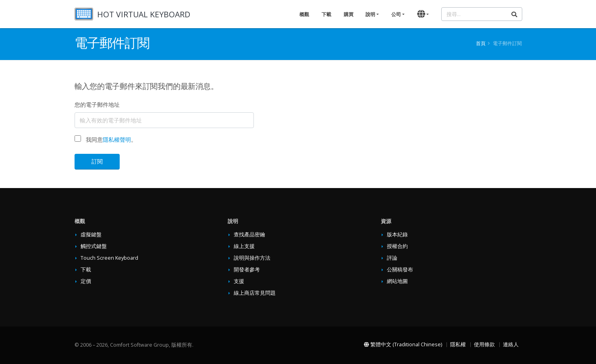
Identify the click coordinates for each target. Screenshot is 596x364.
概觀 (304, 14)
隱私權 (458, 344)
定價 (86, 281)
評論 (392, 258)
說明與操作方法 (252, 258)
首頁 (481, 43)
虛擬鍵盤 (91, 235)
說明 (370, 14)
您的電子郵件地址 (97, 104)
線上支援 (244, 246)
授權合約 (397, 246)
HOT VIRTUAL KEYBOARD (144, 14)
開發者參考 (247, 270)
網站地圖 (397, 281)
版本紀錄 (397, 235)
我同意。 (111, 140)
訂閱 (97, 161)
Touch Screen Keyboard (109, 258)
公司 (396, 14)
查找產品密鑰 (249, 235)
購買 (349, 14)
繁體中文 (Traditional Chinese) (403, 344)
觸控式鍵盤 (94, 246)
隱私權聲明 (117, 140)
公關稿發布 (400, 270)
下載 (326, 14)
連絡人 (511, 344)
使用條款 (484, 344)
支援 (239, 281)
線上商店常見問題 (255, 293)
